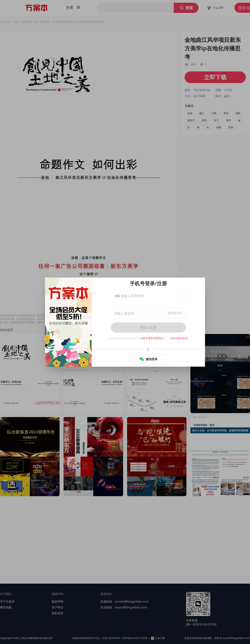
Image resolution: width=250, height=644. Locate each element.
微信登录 (148, 359)
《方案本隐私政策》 (179, 338)
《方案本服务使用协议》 (152, 338)
